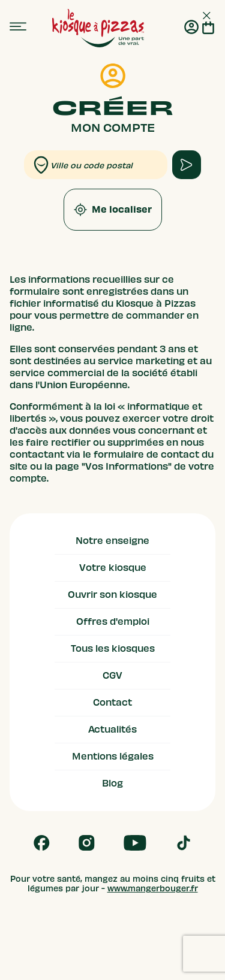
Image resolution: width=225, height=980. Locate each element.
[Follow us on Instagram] (87, 843)
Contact (112, 703)
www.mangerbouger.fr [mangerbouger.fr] (153, 889)
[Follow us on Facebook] (42, 843)
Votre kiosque (113, 568)
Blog (112, 784)
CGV (112, 676)
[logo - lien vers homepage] (98, 28)
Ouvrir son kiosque (112, 595)
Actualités (112, 730)
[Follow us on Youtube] (135, 843)
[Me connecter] (191, 28)
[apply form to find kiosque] (187, 165)
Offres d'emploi (113, 622)
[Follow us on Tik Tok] (184, 843)
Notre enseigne (112, 541)
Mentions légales (113, 757)
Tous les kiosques (113, 649)
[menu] (18, 27)
